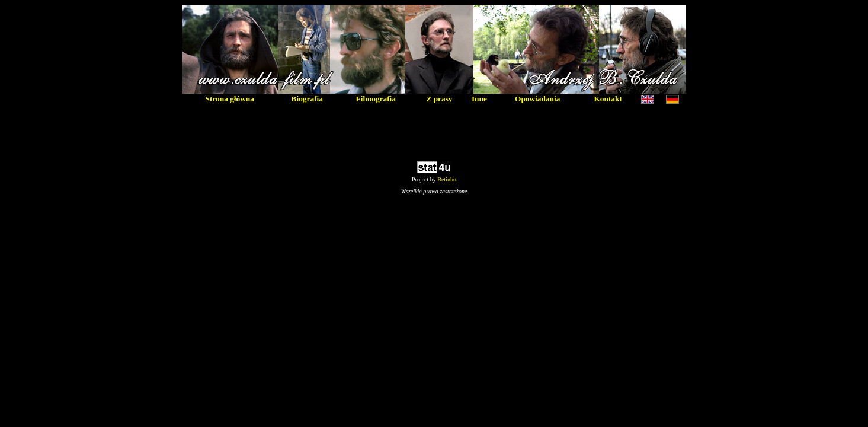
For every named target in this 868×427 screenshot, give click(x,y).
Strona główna (230, 99)
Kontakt (608, 99)
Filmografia (376, 99)
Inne (479, 99)
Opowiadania (537, 99)
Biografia (307, 99)
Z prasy (439, 99)
